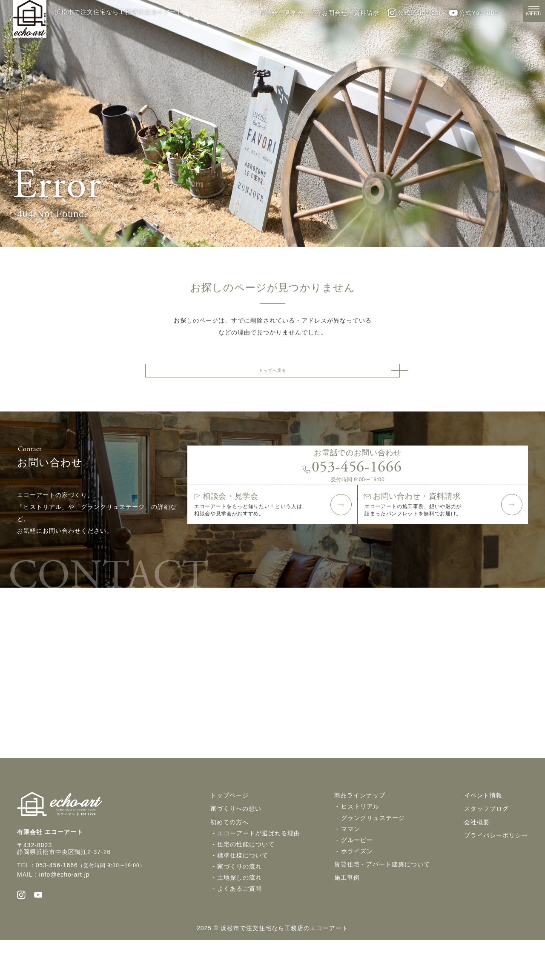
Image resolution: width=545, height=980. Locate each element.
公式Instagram (414, 13)
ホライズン (357, 887)
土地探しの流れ (240, 913)
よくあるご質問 (240, 924)
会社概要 (477, 858)
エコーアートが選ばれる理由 (259, 869)
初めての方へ (229, 858)
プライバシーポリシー (496, 871)
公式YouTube (474, 13)
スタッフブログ (486, 845)
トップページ (229, 831)
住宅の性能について (246, 880)
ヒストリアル (360, 843)
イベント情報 (483, 831)
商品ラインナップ (360, 831)
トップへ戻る (272, 374)
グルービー (357, 876)
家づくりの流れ (240, 902)
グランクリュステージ (373, 854)
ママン (351, 865)
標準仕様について (243, 891)
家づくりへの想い (236, 845)
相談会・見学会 (276, 13)
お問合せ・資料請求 (346, 13)
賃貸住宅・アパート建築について (382, 900)
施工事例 (347, 913)
